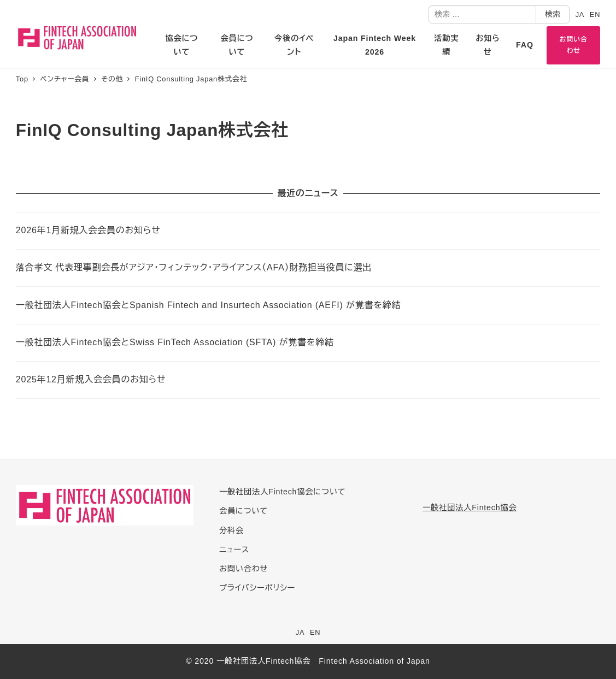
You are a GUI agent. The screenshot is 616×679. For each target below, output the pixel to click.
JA (580, 14)
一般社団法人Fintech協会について (282, 492)
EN (595, 14)
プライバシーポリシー (257, 588)
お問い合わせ (244, 569)
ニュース (234, 550)
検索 (553, 14)
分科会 (231, 530)
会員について (244, 511)
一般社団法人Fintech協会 (470, 507)
